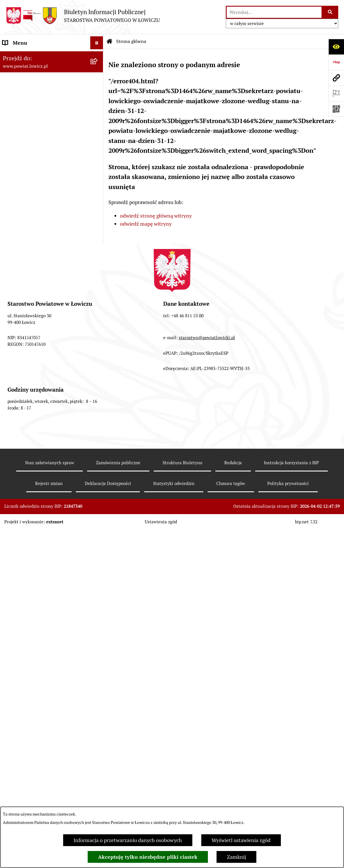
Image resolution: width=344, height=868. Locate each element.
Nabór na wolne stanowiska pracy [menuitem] (41, 330)
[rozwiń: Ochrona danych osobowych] (98, 227)
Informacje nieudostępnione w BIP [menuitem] (42, 416)
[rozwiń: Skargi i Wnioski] (98, 468)
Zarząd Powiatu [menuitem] (20, 102)
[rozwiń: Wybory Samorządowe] (98, 364)
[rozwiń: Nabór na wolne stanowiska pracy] (98, 330)
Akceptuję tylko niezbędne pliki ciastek (148, 857)
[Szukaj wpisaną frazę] (330, 12)
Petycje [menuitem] (11, 481)
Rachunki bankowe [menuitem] (24, 252)
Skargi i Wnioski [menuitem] (21, 468)
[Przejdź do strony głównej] (83, 16)
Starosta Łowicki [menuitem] (21, 115)
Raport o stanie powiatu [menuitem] (30, 377)
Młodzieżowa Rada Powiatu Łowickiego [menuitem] (34, 197)
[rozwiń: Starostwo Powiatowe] (98, 214)
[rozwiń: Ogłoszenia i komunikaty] (98, 265)
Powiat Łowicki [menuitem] (20, 89)
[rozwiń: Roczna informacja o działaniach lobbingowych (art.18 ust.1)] (98, 542)
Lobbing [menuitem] (12, 494)
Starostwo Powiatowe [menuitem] (27, 213)
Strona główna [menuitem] (19, 56)
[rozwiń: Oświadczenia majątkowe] (98, 278)
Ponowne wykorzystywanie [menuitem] (34, 429)
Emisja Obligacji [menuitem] (21, 442)
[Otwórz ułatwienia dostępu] (336, 47)
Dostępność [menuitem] (16, 390)
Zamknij (236, 857)
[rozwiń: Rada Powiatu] (98, 180)
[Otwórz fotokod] (336, 109)
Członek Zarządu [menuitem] (22, 141)
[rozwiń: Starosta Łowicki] (98, 115)
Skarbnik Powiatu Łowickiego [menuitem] (36, 167)
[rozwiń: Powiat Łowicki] (98, 89)
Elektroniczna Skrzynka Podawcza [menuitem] (41, 304)
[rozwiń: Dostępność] (98, 390)
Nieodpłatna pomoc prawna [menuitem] (34, 455)
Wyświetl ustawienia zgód (241, 840)
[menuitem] (52, 72)
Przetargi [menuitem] (13, 317)
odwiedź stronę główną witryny (156, 216)
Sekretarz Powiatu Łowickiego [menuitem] (37, 154)
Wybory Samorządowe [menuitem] (28, 364)
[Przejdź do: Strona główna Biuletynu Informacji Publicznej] (110, 41)
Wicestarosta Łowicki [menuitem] (27, 128)
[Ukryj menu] (97, 43)
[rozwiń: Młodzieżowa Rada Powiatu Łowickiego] (98, 193)
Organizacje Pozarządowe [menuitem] (32, 291)
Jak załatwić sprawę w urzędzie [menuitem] (38, 239)
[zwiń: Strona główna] (98, 56)
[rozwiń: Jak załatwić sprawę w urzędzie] (98, 239)
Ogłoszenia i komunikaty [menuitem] (31, 265)
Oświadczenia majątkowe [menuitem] (31, 278)
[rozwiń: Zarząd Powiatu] (98, 102)
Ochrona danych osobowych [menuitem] (35, 226)
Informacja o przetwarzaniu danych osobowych (128, 840)
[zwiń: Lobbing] (98, 494)
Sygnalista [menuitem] (14, 403)
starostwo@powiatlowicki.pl (207, 681)
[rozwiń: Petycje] (98, 481)
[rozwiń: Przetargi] (98, 317)
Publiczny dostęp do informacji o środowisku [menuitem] (40, 347)
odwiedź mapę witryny (146, 224)
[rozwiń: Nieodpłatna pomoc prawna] (98, 455)
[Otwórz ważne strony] (336, 93)
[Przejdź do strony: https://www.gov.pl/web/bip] (336, 62)
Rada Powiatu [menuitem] (18, 180)
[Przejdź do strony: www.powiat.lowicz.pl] (336, 78)
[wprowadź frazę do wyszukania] (274, 12)
